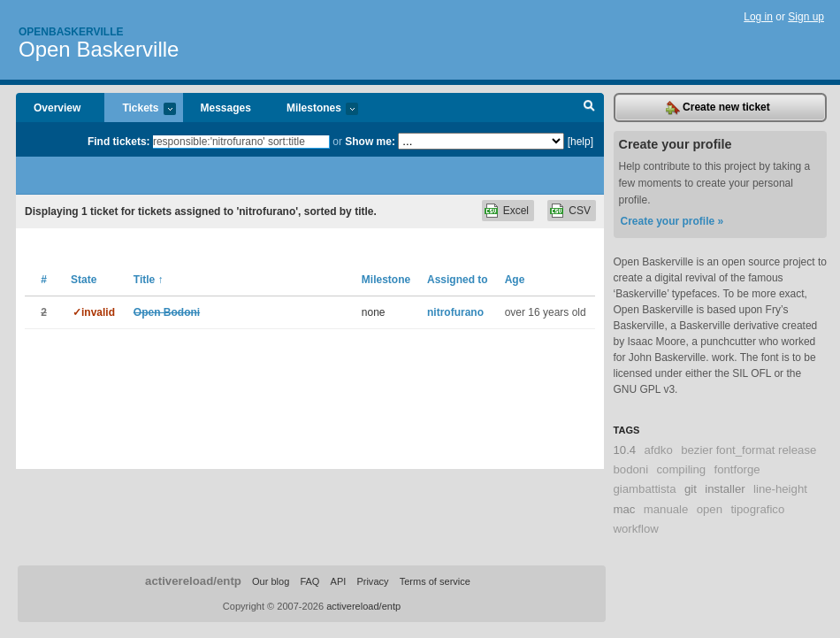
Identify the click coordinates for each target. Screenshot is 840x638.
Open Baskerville (99, 49)
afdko (659, 450)
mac (625, 509)
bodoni (631, 469)
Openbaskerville (71, 32)
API (339, 581)
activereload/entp (193, 581)
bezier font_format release (748, 450)
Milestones (313, 109)
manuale (666, 509)
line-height (780, 489)
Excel (516, 211)
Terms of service (435, 581)
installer (725, 489)
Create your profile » (672, 221)
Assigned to (458, 280)
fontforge (737, 469)
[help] (580, 142)
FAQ (309, 581)
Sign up (806, 17)
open (710, 509)
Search (589, 108)
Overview (57, 108)
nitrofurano (455, 312)
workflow (636, 529)
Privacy (372, 581)
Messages (226, 108)
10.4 (625, 450)
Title (149, 280)
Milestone (386, 280)
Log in (758, 17)
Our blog (271, 581)
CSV (580, 211)
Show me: (370, 142)
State (84, 280)
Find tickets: (119, 142)
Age (515, 280)
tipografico (757, 509)
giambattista (645, 489)
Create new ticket (718, 108)
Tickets (140, 109)
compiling (681, 469)
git (691, 489)
